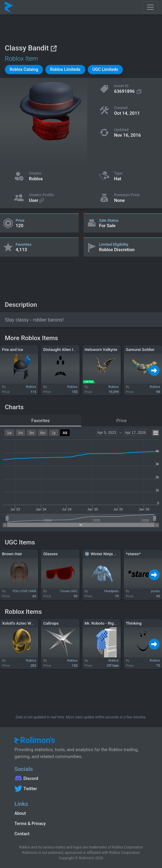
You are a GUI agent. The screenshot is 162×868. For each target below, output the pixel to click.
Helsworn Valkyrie (101, 349)
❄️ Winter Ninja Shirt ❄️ (106, 554)
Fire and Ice (13, 349)
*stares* (133, 554)
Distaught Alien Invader (64, 349)
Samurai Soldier (140, 349)
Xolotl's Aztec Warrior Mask (27, 623)
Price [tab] (121, 421)
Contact (22, 834)
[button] (24, 70)
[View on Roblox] (53, 48)
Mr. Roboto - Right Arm (105, 623)
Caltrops (51, 623)
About (20, 813)
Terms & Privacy (30, 824)
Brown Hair (12, 554)
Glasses (50, 554)
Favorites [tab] (40, 421)
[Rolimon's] (9, 7)
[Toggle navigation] (150, 7)
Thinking (134, 623)
